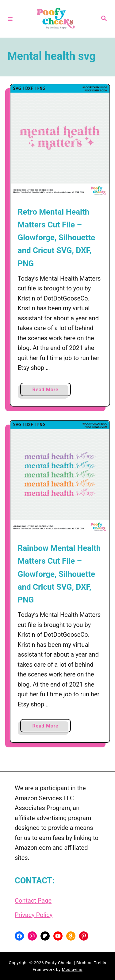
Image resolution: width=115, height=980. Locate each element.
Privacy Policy (34, 915)
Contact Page (33, 901)
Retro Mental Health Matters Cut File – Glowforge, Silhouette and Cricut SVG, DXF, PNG (57, 238)
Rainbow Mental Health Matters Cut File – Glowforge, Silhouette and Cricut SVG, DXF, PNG (59, 574)
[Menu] (10, 19)
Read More (48, 391)
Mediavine (72, 969)
